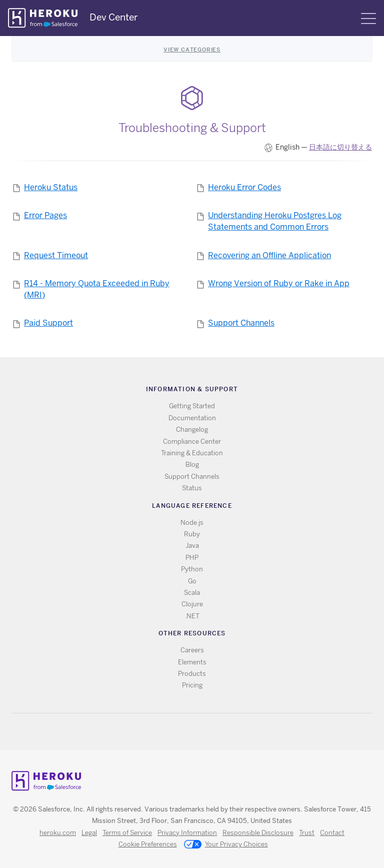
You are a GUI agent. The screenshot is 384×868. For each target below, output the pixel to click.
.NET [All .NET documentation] (192, 616)
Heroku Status (51, 187)
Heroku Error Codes (244, 187)
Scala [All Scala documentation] (192, 593)
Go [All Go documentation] (192, 581)
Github (198, 732)
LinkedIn (213, 732)
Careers (192, 650)
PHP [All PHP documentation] (192, 558)
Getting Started (192, 406)
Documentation (192, 418)
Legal (89, 833)
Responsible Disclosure (258, 833)
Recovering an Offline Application (269, 255)
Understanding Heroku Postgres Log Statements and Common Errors (275, 221)
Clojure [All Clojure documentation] (192, 604)
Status (192, 488)
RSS (169, 732)
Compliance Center (192, 442)
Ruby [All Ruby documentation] (192, 534)
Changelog (192, 429)
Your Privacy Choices (226, 845)
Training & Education (192, 453)
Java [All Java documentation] (192, 546)
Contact (332, 833)
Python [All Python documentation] (192, 569)
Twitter (184, 732)
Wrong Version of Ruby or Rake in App (279, 283)
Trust (307, 833)
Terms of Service (127, 833)
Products (192, 674)
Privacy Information (187, 833)
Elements (192, 662)
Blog (192, 465)
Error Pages (45, 215)
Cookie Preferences (148, 844)
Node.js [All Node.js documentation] (192, 523)
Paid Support (48, 323)
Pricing (192, 685)
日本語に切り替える (340, 147)
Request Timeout (56, 255)
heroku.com (58, 833)
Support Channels (241, 323)
